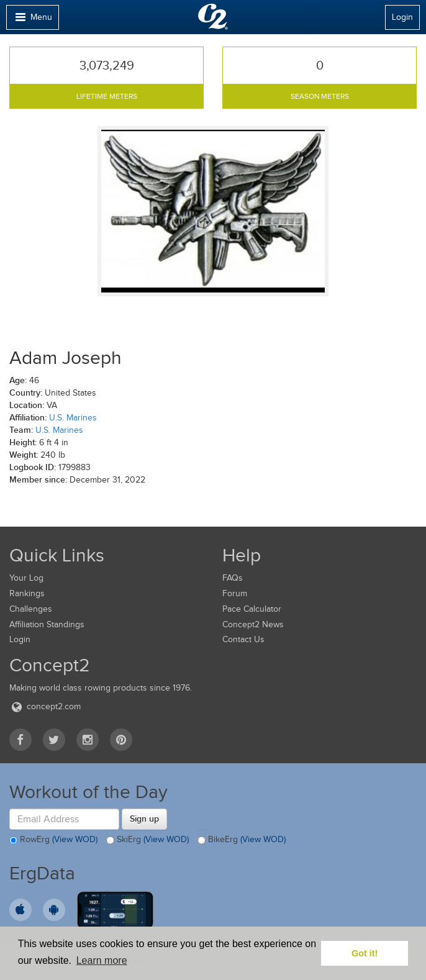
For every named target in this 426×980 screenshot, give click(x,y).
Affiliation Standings (47, 624)
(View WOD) (75, 840)
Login (402, 17)
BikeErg (242, 840)
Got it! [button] (365, 953)
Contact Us (243, 639)
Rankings (27, 593)
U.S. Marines (73, 418)
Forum (235, 593)
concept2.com (45, 706)
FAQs (233, 578)
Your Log (26, 578)
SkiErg (147, 840)
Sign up (144, 819)
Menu (32, 20)
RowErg (53, 840)
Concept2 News (253, 624)
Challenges (31, 609)
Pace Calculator (252, 609)
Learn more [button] (102, 960)
